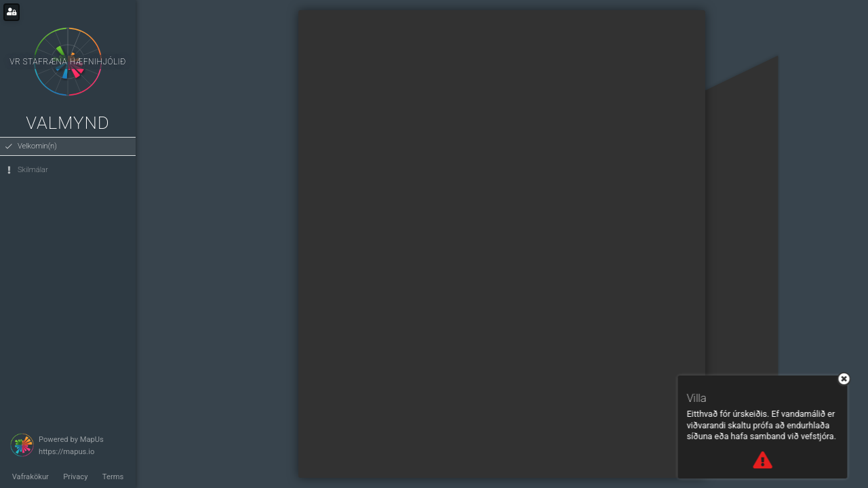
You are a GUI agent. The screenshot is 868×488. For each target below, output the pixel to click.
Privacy (75, 477)
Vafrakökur (31, 477)
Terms (113, 477)
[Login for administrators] (12, 12)
